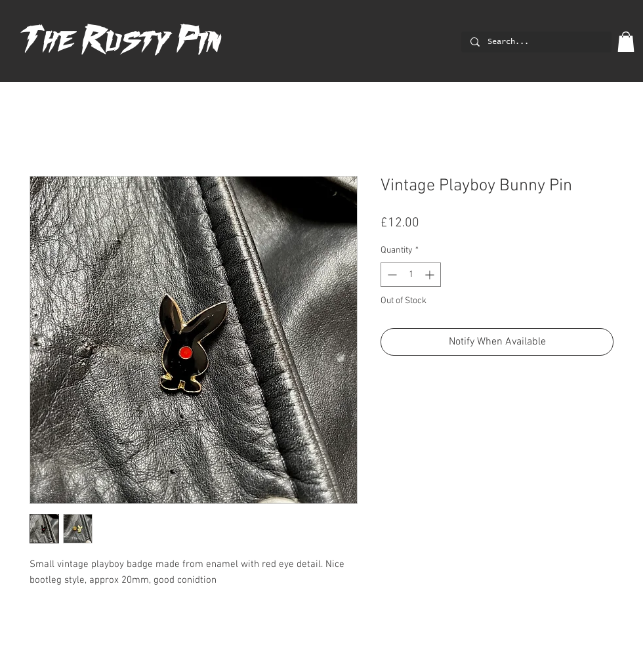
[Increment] (431, 275)
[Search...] (536, 42)
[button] (626, 42)
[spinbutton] (411, 275)
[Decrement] (391, 275)
